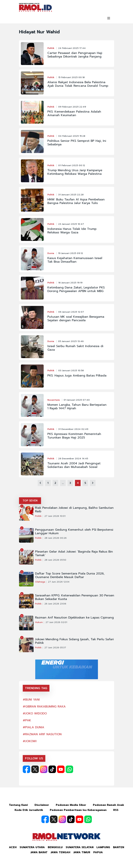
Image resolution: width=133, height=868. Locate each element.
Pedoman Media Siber (71, 805)
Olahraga (40, 582)
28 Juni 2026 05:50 (55, 560)
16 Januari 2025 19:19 (70, 283)
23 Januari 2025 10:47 (71, 224)
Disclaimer (42, 805)
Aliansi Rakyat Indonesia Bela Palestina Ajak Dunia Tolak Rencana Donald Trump (78, 84)
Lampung (103, 847)
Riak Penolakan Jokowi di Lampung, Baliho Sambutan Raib (74, 510)
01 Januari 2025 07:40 (77, 400)
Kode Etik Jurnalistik (29, 810)
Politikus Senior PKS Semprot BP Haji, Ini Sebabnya (77, 143)
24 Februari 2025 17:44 (72, 48)
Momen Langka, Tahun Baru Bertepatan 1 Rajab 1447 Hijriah (77, 407)
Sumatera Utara (32, 847)
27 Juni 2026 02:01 (56, 622)
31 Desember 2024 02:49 (73, 429)
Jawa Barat (39, 852)
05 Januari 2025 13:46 (71, 341)
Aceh (13, 847)
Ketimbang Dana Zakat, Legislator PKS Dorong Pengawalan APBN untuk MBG (76, 289)
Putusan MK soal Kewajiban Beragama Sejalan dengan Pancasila (76, 319)
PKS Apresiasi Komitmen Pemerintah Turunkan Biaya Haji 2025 (74, 436)
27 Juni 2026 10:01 (55, 516)
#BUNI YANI (31, 700)
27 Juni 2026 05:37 (55, 648)
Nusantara (54, 400)
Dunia (51, 253)
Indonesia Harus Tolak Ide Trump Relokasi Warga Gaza (72, 231)
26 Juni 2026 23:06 (55, 604)
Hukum (39, 622)
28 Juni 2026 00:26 (55, 538)
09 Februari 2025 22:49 (72, 107)
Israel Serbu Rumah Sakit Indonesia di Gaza (75, 348)
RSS (116, 810)
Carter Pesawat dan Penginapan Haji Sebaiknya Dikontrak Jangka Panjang (75, 55)
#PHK (27, 720)
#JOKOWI (30, 741)
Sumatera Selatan (80, 847)
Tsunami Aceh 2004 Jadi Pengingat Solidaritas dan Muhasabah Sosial (74, 465)
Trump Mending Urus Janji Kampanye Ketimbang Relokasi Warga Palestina (75, 172)
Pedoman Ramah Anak (108, 805)
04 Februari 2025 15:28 (72, 136)
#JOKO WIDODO (35, 713)
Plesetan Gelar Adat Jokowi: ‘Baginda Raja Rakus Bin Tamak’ (74, 554)
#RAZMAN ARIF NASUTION (42, 734)
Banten (119, 847)
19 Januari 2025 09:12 (71, 253)
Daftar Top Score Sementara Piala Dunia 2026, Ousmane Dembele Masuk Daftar (70, 575)
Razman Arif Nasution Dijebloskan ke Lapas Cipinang (74, 618)
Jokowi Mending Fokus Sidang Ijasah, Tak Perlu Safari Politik (74, 641)
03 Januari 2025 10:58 (71, 371)
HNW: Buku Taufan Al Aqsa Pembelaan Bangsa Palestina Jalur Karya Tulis (76, 201)
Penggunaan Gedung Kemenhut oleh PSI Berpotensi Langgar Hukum (74, 532)
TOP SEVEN (30, 501)
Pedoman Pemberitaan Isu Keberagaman (78, 810)
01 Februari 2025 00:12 (72, 165)
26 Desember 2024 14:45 (73, 459)
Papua (98, 852)
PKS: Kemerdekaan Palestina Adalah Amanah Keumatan (74, 114)
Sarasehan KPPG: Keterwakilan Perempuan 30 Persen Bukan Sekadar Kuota (75, 597)
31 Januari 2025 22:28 (71, 195)
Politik (51, 48)
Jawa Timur (82, 852)
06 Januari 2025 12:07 (71, 312)
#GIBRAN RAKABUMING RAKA (44, 707)
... (63, 483)
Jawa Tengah (60, 852)
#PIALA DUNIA (33, 727)
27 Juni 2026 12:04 (59, 582)
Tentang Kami (18, 805)
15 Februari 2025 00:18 (71, 77)
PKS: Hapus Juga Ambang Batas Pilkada (77, 376)
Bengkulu (55, 847)
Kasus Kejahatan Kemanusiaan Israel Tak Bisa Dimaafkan (75, 260)
